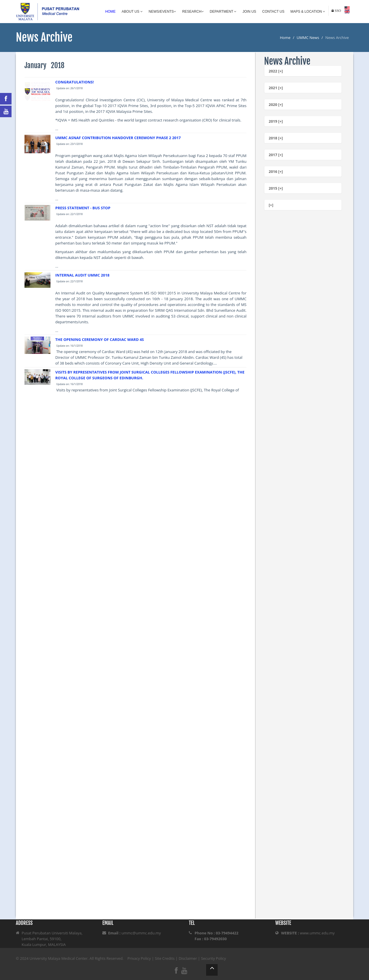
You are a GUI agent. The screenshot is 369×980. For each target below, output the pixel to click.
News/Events (162, 12)
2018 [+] (276, 138)
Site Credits (165, 958)
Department (223, 12)
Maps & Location (308, 12)
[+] (271, 205)
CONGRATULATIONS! (75, 82)
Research (193, 12)
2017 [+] (276, 155)
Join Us (249, 12)
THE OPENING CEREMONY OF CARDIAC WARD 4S (100, 339)
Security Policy (213, 958)
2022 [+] (276, 71)
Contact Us (273, 12)
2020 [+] (276, 104)
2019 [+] (276, 121)
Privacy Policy (139, 958)
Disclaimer (188, 958)
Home (110, 12)
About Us (132, 12)
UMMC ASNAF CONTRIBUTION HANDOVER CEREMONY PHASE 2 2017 (118, 138)
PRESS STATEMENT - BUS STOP (83, 208)
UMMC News (308, 38)
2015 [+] (276, 188)
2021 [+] (276, 88)
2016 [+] (276, 171)
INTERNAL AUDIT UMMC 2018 (82, 275)
